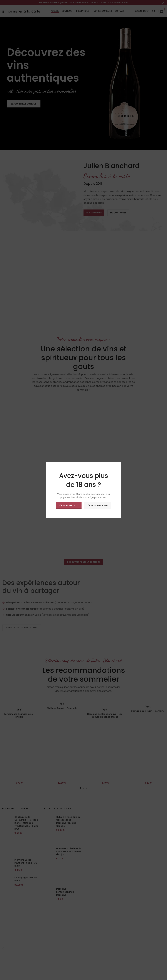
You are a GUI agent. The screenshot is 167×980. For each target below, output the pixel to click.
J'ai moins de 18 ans (98, 505)
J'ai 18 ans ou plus (69, 505)
